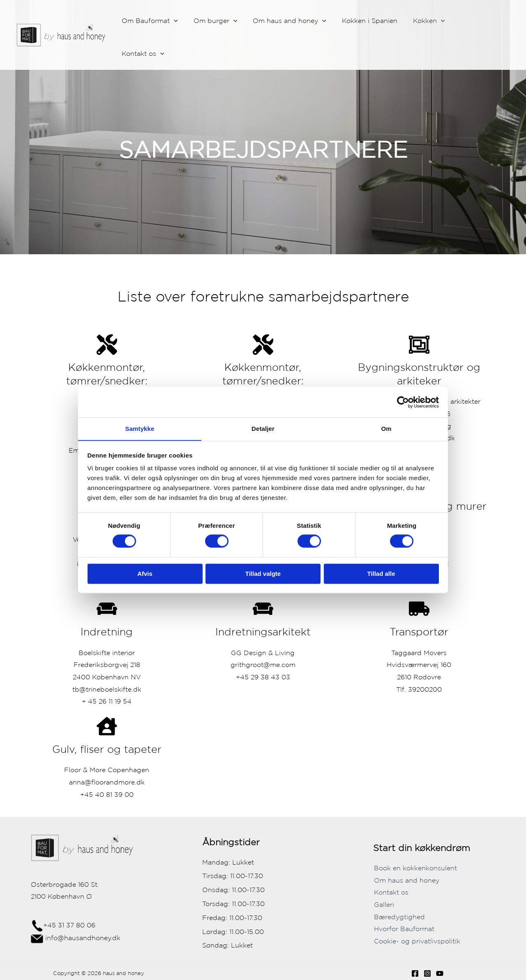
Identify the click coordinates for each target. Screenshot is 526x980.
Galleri (383, 904)
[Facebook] (415, 973)
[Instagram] (427, 973)
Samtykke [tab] (140, 429)
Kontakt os (390, 892)
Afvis (145, 574)
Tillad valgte (263, 574)
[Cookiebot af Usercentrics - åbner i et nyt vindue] (403, 402)
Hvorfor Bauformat (403, 929)
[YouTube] (440, 973)
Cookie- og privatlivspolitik (416, 941)
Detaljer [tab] (263, 429)
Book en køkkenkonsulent (415, 868)
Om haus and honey (406, 880)
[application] (186, 21)
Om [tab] (386, 429)
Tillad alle (381, 574)
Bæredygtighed (399, 917)
